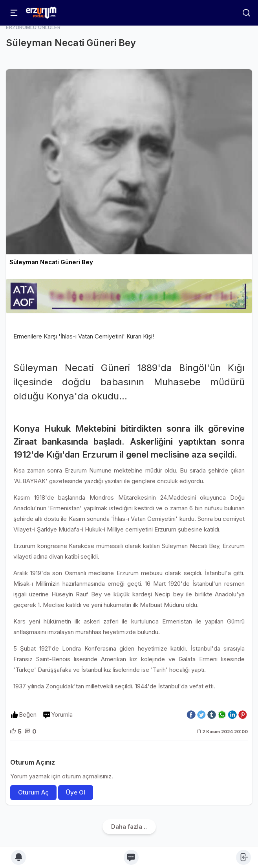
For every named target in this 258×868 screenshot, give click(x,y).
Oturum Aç (33, 792)
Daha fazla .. (129, 827)
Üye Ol (76, 792)
